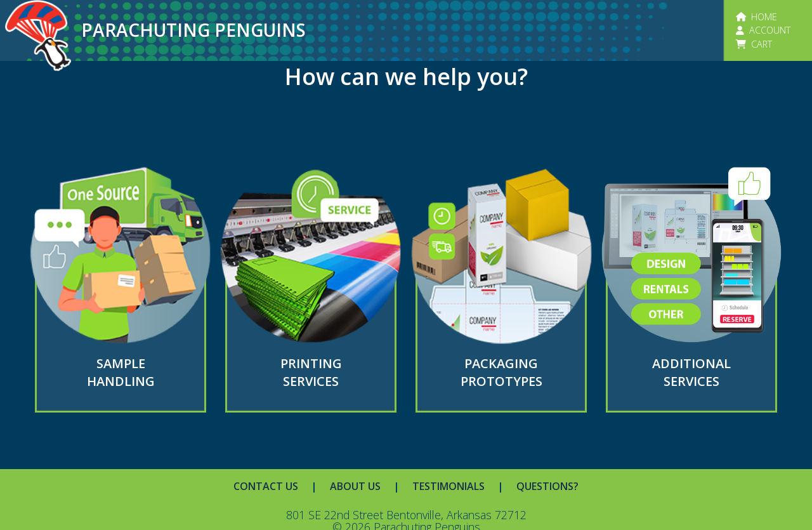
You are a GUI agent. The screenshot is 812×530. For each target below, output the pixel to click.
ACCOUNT (763, 30)
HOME (756, 17)
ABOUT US (355, 486)
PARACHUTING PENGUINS (193, 30)
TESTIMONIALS (449, 486)
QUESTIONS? (547, 486)
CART (754, 44)
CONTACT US (266, 486)
